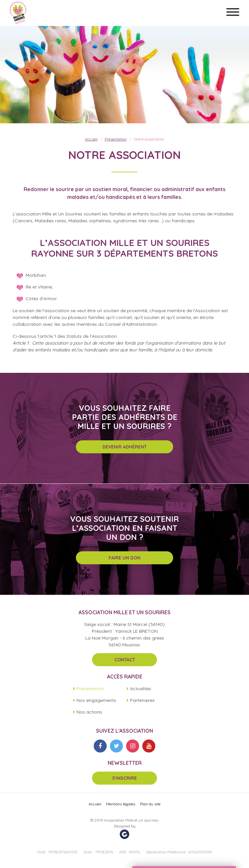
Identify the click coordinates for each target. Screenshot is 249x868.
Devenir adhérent (124, 447)
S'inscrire (124, 778)
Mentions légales (121, 804)
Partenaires (142, 700)
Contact (125, 660)
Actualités (141, 689)
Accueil (91, 139)
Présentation (116, 139)
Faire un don (124, 558)
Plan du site (150, 804)
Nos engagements (96, 700)
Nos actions (89, 712)
